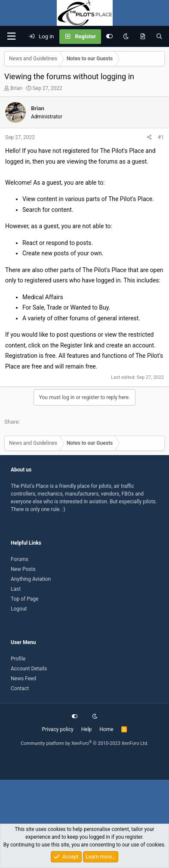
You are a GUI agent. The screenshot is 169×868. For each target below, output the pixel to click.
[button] (11, 36)
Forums (20, 559)
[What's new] (143, 37)
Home (106, 729)
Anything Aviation (31, 579)
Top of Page (25, 599)
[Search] (159, 37)
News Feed (23, 679)
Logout (19, 609)
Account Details (29, 669)
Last (16, 589)
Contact (20, 688)
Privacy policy (58, 729)
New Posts (23, 569)
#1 (161, 137)
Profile (18, 659)
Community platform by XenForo (84, 743)
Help (87, 729)
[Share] (149, 137)
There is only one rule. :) (38, 509)
